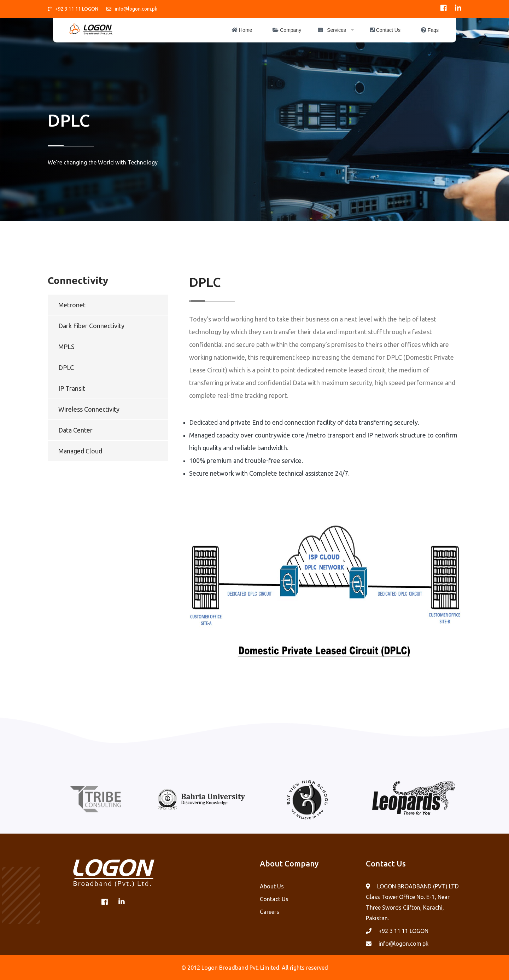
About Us (272, 886)
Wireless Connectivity (89, 409)
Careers (270, 912)
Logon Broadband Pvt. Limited (240, 968)
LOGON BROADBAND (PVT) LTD (418, 886)
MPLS (66, 347)
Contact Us (385, 30)
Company (287, 30)
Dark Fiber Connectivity (91, 326)
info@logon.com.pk (136, 9)
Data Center (75, 430)
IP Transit (72, 388)
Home (242, 30)
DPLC (66, 367)
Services (332, 30)
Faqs (430, 30)
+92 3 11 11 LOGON (77, 9)
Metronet (72, 305)
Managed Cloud (80, 451)
